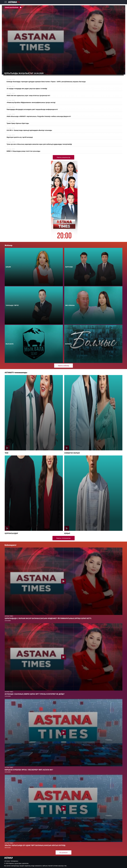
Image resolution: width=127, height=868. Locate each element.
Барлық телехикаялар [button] (64, 538)
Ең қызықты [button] (63, 853)
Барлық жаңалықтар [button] (63, 157)
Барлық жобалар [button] (63, 366)
